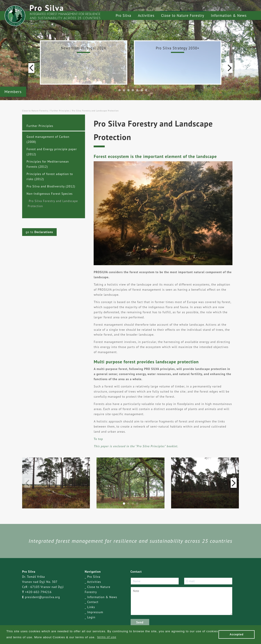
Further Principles (60, 111)
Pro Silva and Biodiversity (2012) (51, 186)
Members (13, 92)
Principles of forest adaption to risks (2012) (50, 176)
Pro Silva (123, 16)
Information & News (229, 16)
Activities (146, 16)
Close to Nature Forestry (183, 16)
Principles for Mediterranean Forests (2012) (48, 164)
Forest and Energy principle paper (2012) (52, 152)
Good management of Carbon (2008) (48, 139)
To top (98, 439)
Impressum (95, 612)
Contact (93, 602)
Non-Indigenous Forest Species (50, 194)
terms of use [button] (107, 637)
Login (91, 617)
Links (91, 607)
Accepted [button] (237, 634)
